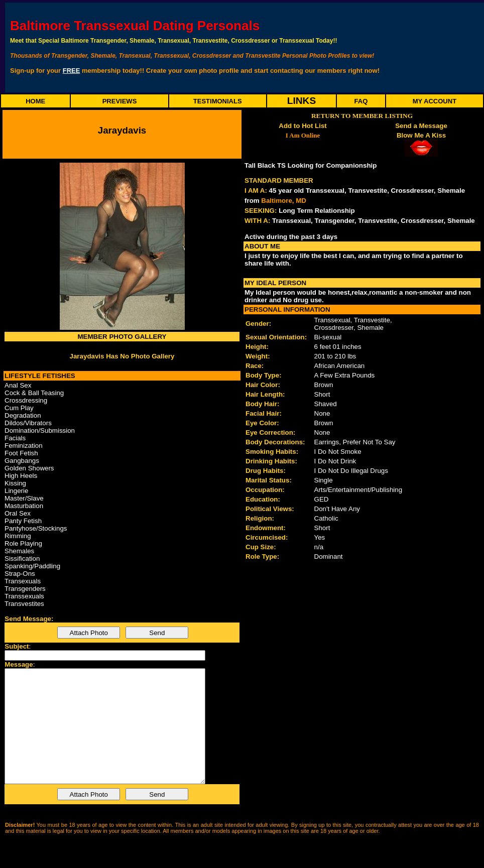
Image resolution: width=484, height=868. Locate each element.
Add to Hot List (303, 126)
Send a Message (421, 126)
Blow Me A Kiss (421, 135)
